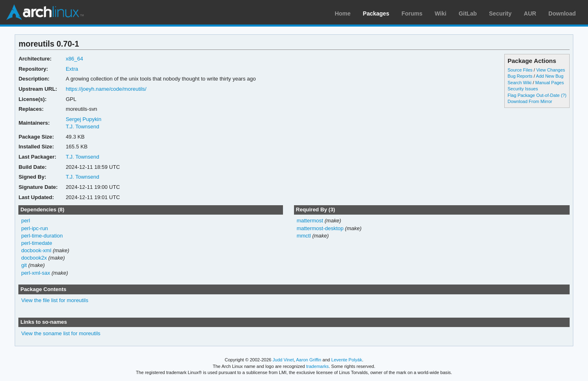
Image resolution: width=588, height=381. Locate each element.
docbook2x (34, 258)
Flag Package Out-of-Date (534, 95)
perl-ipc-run (35, 228)
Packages (376, 13)
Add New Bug (550, 76)
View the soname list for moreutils (61, 333)
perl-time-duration (42, 236)
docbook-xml (36, 250)
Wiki (441, 13)
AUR (530, 13)
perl (26, 221)
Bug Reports (520, 76)
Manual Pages (550, 83)
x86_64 (75, 59)
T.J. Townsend (82, 127)
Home (343, 13)
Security (500, 13)
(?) (564, 95)
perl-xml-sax (36, 273)
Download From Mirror (530, 101)
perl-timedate (37, 243)
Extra (72, 69)
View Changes (551, 70)
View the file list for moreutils (55, 300)
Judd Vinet (283, 360)
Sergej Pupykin (84, 119)
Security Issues (523, 89)
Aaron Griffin (309, 360)
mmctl (304, 236)
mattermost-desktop (320, 228)
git (24, 265)
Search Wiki (520, 83)
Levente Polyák (346, 360)
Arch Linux (45, 12)
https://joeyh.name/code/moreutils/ (106, 89)
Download (562, 13)
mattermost (310, 221)
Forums (412, 13)
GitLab (468, 13)
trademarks (317, 366)
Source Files (520, 70)
